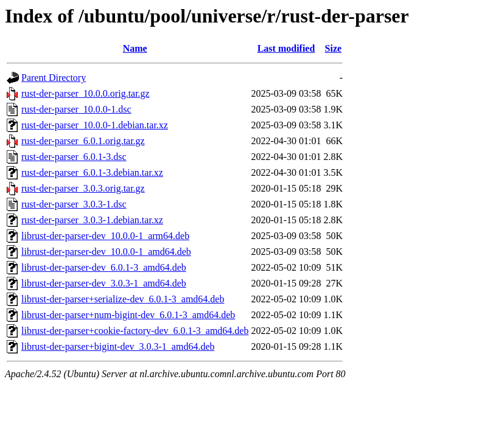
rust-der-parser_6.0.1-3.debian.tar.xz (92, 172)
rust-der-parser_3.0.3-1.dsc (74, 204)
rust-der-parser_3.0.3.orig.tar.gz (83, 188)
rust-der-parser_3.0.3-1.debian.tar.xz (92, 220)
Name (135, 48)
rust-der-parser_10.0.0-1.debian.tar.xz (95, 125)
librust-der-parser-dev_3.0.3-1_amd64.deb (104, 283)
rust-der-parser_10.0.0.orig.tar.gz (86, 93)
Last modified (286, 48)
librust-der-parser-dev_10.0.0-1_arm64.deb (105, 236)
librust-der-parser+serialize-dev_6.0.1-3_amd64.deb (123, 299)
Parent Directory (54, 78)
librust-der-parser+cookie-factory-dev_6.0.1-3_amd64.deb (135, 331)
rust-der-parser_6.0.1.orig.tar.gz (83, 141)
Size (334, 48)
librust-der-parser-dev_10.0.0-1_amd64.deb (106, 252)
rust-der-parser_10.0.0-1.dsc (76, 109)
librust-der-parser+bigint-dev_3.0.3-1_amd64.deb (118, 346)
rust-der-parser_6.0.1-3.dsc (74, 157)
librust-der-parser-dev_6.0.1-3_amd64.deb (104, 267)
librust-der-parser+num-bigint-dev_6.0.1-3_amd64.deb (128, 315)
